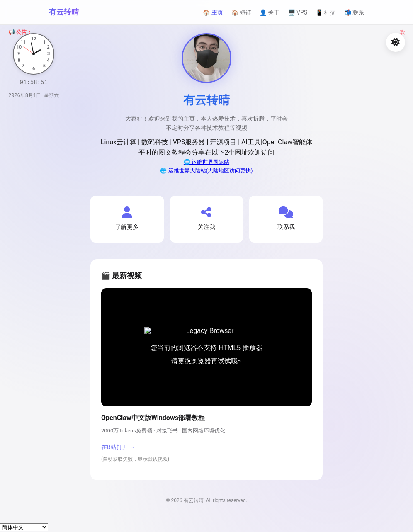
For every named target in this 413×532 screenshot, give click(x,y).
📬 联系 (354, 12)
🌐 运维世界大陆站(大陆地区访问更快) (206, 171)
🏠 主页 (213, 12)
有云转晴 (64, 12)
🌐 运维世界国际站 (206, 162)
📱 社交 (326, 12)
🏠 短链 (241, 12)
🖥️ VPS (298, 12)
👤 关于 (270, 12)
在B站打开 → (118, 447)
